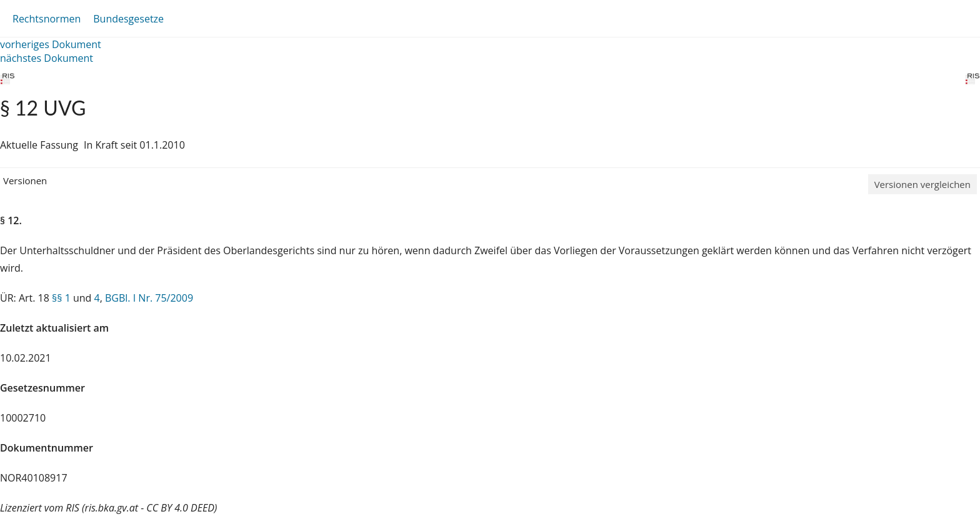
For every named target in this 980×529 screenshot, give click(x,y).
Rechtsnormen (47, 19)
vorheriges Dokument (51, 44)
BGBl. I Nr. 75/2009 (149, 298)
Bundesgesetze (128, 19)
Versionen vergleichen (922, 184)
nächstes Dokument (47, 58)
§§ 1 (61, 298)
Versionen (25, 180)
